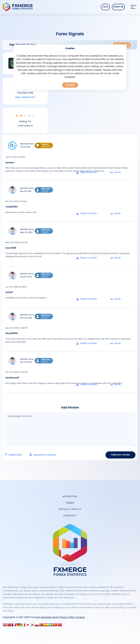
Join (105, 7)
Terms (70, 503)
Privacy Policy (70, 509)
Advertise (70, 497)
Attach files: (30, 455)
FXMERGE (18, 7)
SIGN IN (118, 7)
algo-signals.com (25, 97)
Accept (70, 85)
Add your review (120, 455)
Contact (70, 516)
